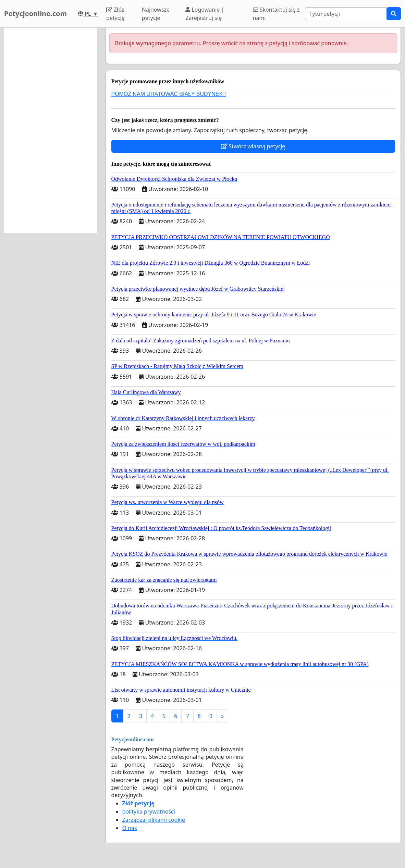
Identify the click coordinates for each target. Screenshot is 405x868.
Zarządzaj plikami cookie (154, 820)
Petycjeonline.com (35, 14)
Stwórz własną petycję (253, 146)
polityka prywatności (149, 812)
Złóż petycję (115, 14)
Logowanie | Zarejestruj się (205, 14)
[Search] (346, 14)
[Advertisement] (51, 130)
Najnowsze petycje (156, 14)
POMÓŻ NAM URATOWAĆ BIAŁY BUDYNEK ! (169, 94)
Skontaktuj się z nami (276, 14)
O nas (130, 828)
